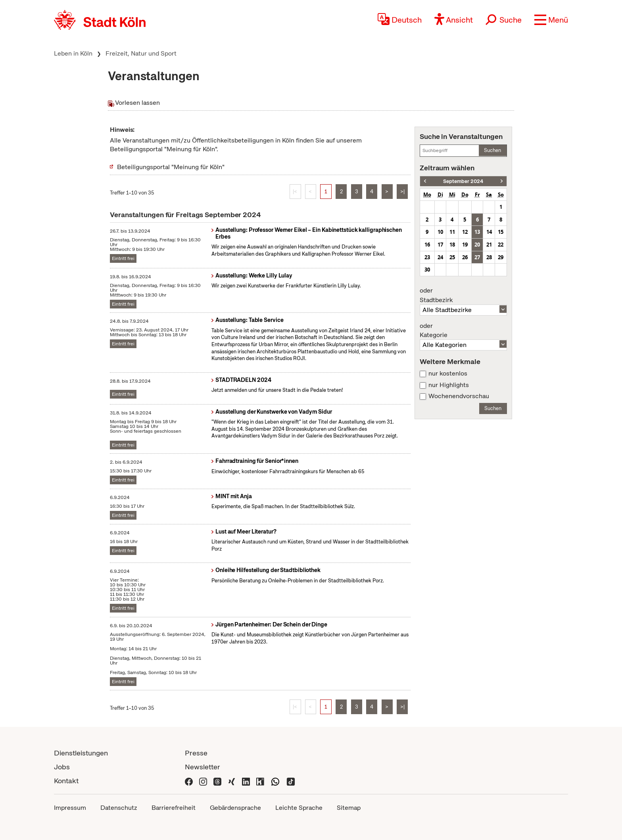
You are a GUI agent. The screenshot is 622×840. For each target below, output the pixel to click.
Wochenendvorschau (459, 396)
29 (501, 257)
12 (465, 232)
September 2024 (463, 181)
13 (477, 232)
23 (427, 257)
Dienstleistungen (81, 753)
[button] (551, 20)
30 (427, 270)
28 (489, 257)
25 (452, 257)
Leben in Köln (73, 53)
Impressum (70, 808)
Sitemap (349, 808)
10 (440, 232)
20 (477, 245)
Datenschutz (119, 808)
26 (465, 257)
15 (501, 232)
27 (477, 257)
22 (501, 245)
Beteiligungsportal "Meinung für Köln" (171, 167)
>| (402, 192)
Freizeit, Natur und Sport (141, 53)
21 (489, 245)
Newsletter (203, 767)
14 (489, 232)
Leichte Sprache (299, 808)
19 (465, 245)
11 (452, 232)
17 (440, 245)
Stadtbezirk (463, 295)
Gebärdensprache (235, 808)
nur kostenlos (448, 374)
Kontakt (66, 781)
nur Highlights (449, 385)
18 (452, 245)
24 (440, 257)
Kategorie (463, 331)
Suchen (492, 150)
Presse (196, 753)
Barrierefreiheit (174, 808)
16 (427, 245)
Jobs (62, 767)
